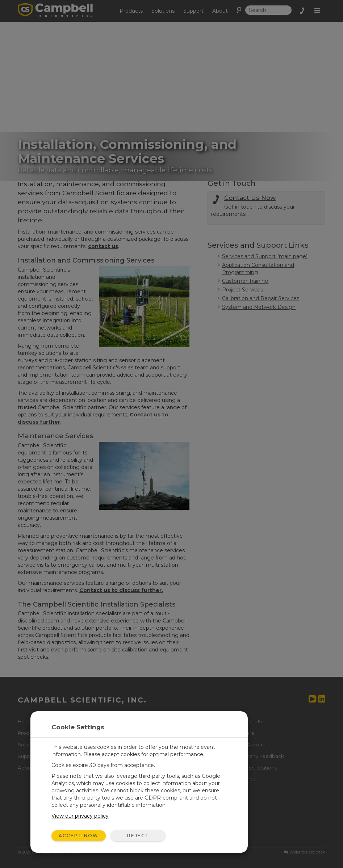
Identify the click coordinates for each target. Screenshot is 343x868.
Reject (138, 836)
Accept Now (79, 836)
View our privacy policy (80, 816)
